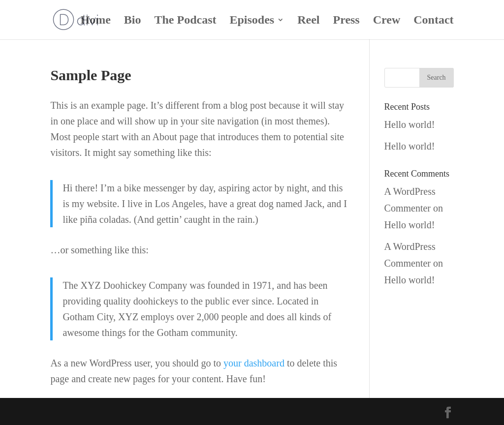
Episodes (252, 21)
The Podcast (185, 21)
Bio (133, 21)
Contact (433, 21)
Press (346, 21)
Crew (387, 21)
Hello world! (410, 124)
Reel (308, 21)
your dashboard (254, 363)
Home (95, 21)
